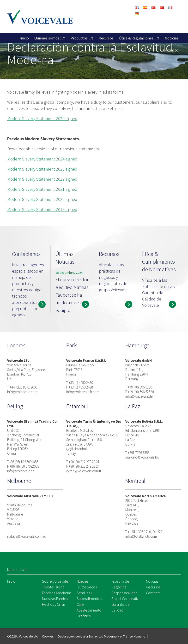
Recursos (106, 38)
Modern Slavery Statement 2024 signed (42, 159)
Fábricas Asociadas (57, 593)
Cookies (48, 636)
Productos (79, 38)
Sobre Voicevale (55, 581)
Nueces (82, 581)
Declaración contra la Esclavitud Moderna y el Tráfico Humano (102, 636)
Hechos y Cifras (54, 604)
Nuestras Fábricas (56, 599)
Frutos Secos (87, 587)
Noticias (172, 38)
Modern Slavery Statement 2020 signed (42, 199)
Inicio (24, 38)
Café (80, 604)
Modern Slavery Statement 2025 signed (42, 118)
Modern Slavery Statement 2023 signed (42, 169)
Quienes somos (47, 38)
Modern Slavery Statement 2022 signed (42, 179)
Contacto (171, 50)
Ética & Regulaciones (136, 38)
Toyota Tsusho (53, 587)
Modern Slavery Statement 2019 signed (42, 209)
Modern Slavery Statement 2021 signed (42, 189)
